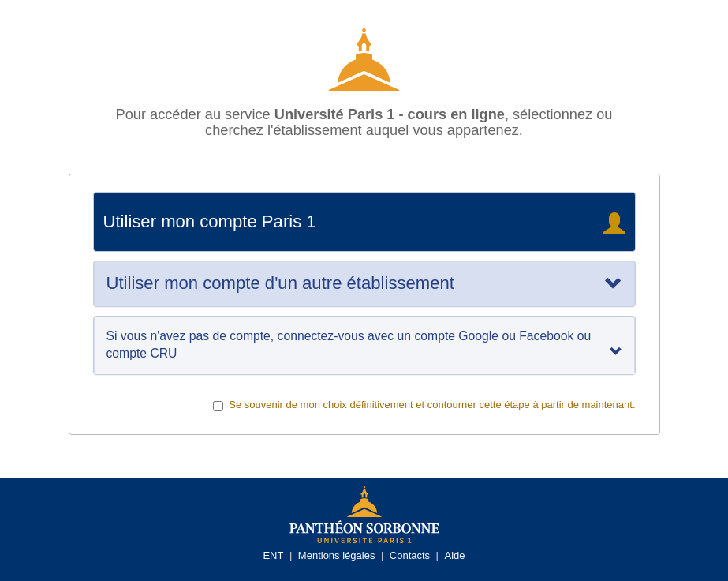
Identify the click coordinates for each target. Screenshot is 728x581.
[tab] (364, 283)
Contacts (410, 555)
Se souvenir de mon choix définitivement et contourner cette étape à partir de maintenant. (424, 405)
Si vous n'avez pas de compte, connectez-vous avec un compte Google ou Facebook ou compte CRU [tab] (364, 345)
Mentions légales (337, 555)
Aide (455, 555)
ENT (273, 555)
